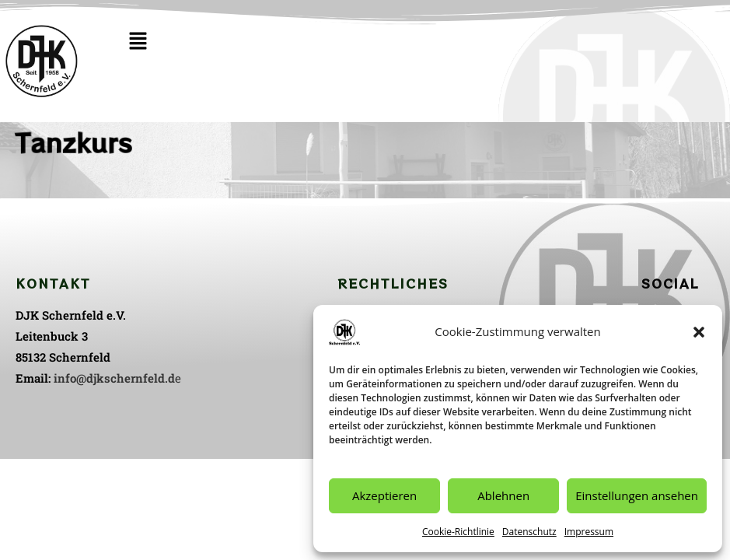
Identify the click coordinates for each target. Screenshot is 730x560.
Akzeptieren (384, 495)
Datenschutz (529, 532)
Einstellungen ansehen (637, 495)
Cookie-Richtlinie (458, 532)
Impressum (589, 532)
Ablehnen (503, 495)
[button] (699, 332)
